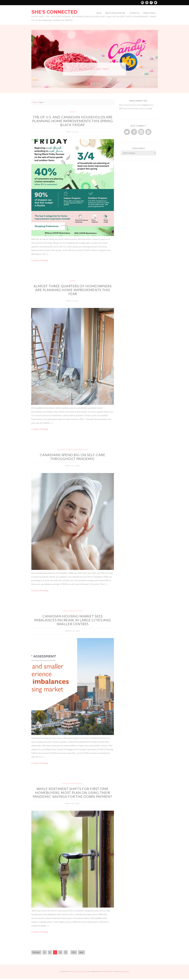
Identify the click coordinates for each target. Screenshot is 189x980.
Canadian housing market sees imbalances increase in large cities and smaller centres (73, 620)
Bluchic (126, 972)
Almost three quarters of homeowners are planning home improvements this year (73, 290)
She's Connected (54, 12)
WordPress (107, 972)
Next (81, 952)
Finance (61, 450)
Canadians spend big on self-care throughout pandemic (73, 457)
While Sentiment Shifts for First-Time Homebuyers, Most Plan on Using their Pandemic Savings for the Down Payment (73, 793)
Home (99, 13)
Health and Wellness (77, 450)
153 (74, 952)
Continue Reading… (40, 260)
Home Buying (76, 611)
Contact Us (134, 13)
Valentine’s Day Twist (94, 69)
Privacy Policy (149, 13)
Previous (36, 952)
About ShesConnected (115, 13)
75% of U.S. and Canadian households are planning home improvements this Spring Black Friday (73, 121)
